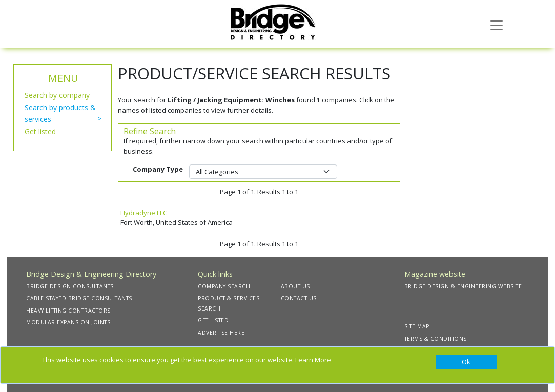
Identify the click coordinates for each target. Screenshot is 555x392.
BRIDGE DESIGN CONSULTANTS (70, 286)
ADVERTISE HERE (221, 333)
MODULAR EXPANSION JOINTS (68, 322)
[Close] (466, 362)
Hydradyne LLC (144, 213)
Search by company (57, 95)
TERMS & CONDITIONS (436, 339)
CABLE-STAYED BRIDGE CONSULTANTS (79, 298)
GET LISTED (213, 320)
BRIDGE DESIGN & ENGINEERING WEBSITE (463, 286)
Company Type (158, 169)
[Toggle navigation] (497, 24)
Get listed (40, 131)
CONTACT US (299, 298)
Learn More (313, 360)
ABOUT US (295, 286)
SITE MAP (417, 326)
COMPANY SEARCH (224, 286)
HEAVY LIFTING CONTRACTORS (68, 311)
